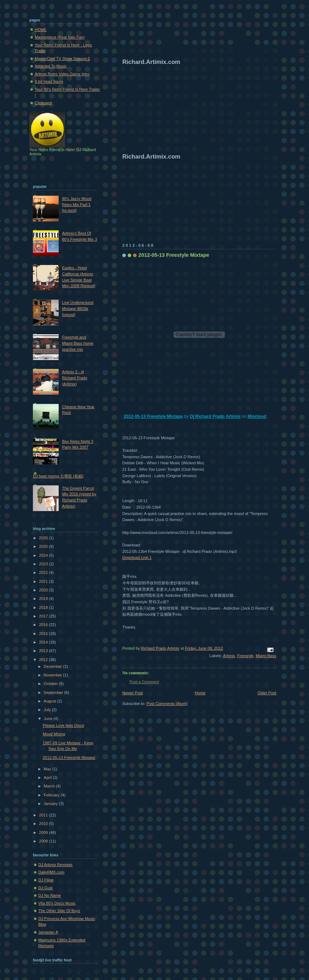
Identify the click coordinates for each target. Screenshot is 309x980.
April (48, 777)
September (54, 692)
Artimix (229, 656)
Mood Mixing (54, 734)
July (48, 710)
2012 (44, 660)
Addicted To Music (51, 66)
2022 (44, 572)
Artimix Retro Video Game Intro (62, 74)
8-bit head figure (49, 81)
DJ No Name (50, 895)
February (52, 795)
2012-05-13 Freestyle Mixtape (153, 416)
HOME (41, 30)
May (48, 769)
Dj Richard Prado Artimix (215, 416)
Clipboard (43, 103)
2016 (44, 625)
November (53, 675)
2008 (44, 841)
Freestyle (245, 656)
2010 (44, 824)
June (48, 719)
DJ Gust (45, 888)
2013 (44, 651)
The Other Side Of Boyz (59, 911)
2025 (44, 546)
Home (200, 693)
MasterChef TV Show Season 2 (62, 59)
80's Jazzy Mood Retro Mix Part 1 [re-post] (77, 204)
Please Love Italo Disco (63, 725)
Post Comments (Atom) (167, 704)
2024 (44, 555)
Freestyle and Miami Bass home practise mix (78, 343)
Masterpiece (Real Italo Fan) (60, 37)
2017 (44, 616)
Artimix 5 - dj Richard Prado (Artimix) (75, 378)
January (51, 804)
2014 (44, 642)
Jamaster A (48, 932)
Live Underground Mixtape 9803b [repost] (78, 308)
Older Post (267, 693)
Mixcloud (257, 416)
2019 (44, 599)
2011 (44, 815)
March (50, 786)
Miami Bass (266, 656)
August (50, 701)
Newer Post (133, 693)
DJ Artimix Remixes (55, 865)
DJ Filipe (46, 880)
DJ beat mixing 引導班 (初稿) (58, 476)
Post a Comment (144, 682)
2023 (44, 564)
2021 (44, 581)
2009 (44, 832)
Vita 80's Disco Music (57, 903)
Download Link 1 (137, 557)
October (51, 684)
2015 (44, 634)
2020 (44, 590)
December (53, 666)
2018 (44, 607)
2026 (44, 538)
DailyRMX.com (51, 872)
